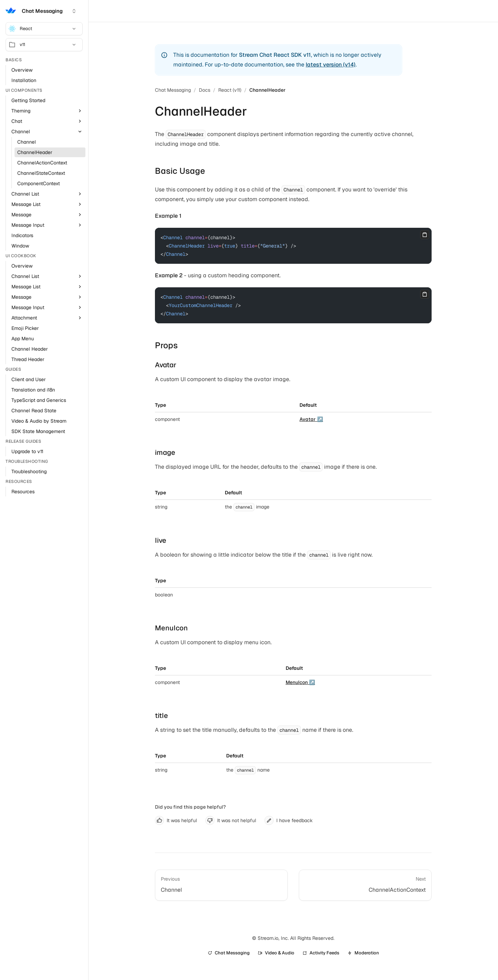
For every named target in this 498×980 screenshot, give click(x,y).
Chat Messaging (173, 90)
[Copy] (425, 235)
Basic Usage (180, 171)
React (43, 29)
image (165, 452)
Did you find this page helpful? (190, 807)
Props (166, 345)
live (161, 540)
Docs (205, 90)
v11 (43, 45)
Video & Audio (276, 953)
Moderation (363, 953)
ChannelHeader (268, 90)
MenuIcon (171, 628)
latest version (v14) (331, 65)
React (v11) (230, 90)
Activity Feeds (321, 953)
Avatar (166, 365)
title (162, 716)
